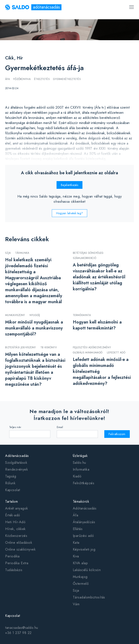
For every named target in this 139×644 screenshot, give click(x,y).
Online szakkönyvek (20, 549)
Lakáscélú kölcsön (87, 570)
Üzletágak (80, 456)
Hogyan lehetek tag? (70, 213)
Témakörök (81, 501)
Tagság (11, 476)
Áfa (76, 515)
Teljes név (15, 427)
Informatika (81, 469)
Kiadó (77, 476)
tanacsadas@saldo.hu (22, 628)
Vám (76, 604)
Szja (76, 590)
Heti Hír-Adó (15, 522)
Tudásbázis (14, 570)
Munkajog (80, 577)
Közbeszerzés (16, 536)
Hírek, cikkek (15, 529)
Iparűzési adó (83, 536)
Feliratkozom (117, 434)
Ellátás (78, 529)
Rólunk (10, 483)
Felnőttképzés (84, 483)
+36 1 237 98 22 (18, 633)
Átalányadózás (84, 522)
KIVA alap (80, 563)
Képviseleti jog (84, 549)
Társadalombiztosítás (89, 597)
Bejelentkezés (69, 185)
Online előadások (19, 543)
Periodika (12, 556)
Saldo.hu (79, 463)
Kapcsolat (13, 490)
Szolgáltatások (16, 463)
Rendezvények (16, 469)
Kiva (76, 556)
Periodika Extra (17, 563)
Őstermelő (81, 584)
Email (60, 427)
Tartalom (11, 501)
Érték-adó (13, 515)
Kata (76, 543)
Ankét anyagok (17, 508)
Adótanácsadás (17, 456)
